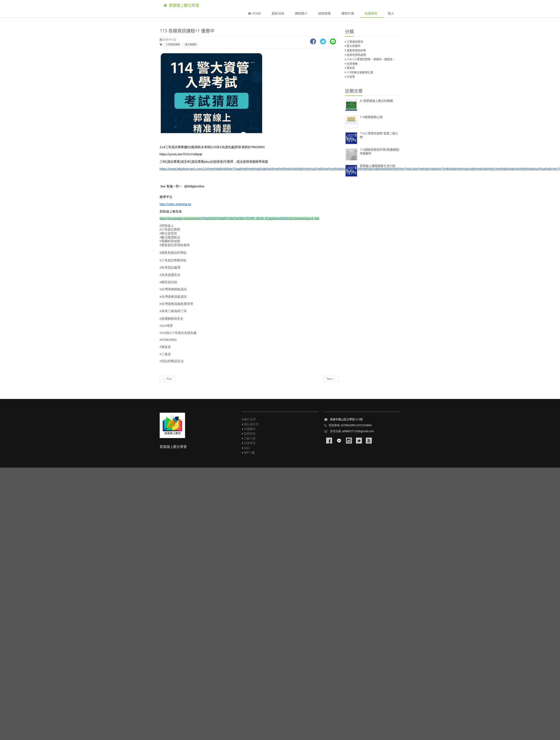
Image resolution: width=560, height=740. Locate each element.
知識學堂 (371, 13)
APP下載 (249, 453)
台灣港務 (352, 64)
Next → (331, 379)
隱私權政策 (251, 424)
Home (255, 13)
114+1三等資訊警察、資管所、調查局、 (371, 59)
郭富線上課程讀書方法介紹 (377, 166)
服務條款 (250, 433)
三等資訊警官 (355, 42)
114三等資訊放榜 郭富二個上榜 (379, 135)
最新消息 (278, 13)
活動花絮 (250, 438)
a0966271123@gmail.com (358, 431)
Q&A (247, 448)
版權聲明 (250, 429)
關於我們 (250, 419)
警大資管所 (190, 44)
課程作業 (348, 13)
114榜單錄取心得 (371, 117)
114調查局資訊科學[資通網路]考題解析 (380, 152)
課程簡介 (301, 13)
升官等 (351, 77)
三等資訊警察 (172, 44)
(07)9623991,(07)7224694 (356, 425)
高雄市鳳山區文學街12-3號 (346, 419)
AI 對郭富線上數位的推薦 (376, 101)
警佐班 (351, 68)
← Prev (167, 379)
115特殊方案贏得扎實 (360, 72)
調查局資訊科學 (356, 50)
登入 (391, 13)
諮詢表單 (324, 13)
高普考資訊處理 (356, 55)
